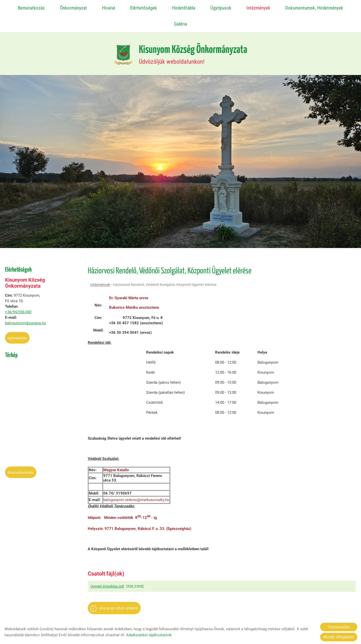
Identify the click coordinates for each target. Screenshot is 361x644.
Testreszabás (339, 627)
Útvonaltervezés (21, 454)
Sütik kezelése (246, 616)
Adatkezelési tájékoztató (180, 616)
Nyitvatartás (17, 320)
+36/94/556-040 (18, 294)
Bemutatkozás (32, 8)
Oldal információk (138, 616)
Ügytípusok (221, 8)
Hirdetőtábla (184, 8)
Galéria (180, 24)
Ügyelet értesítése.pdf (107, 569)
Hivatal (109, 8)
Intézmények (258, 8)
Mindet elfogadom (339, 637)
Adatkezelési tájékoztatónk (149, 635)
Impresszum (217, 616)
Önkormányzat (73, 8)
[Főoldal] (121, 37)
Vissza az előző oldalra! (119, 591)
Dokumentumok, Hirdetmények (314, 8)
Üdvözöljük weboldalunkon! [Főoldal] (193, 37)
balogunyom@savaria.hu (25, 305)
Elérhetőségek (144, 8)
